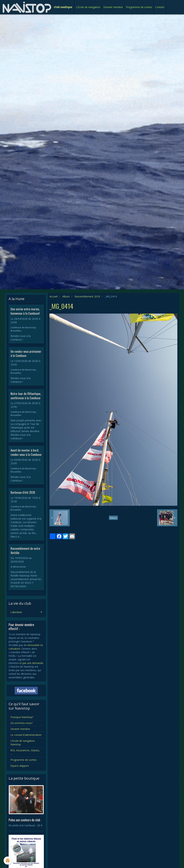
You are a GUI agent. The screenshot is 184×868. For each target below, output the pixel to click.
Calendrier (16, 612)
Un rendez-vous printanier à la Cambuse (26, 353)
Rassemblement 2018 (87, 296)
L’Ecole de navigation (88, 7)
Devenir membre (113, 7)
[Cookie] (8, 861)
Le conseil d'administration (26, 735)
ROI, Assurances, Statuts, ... (25, 752)
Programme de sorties (139, 7)
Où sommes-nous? (21, 723)
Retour (113, 518)
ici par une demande (31, 663)
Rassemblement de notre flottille (25, 551)
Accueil (53, 296)
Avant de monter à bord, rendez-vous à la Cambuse (26, 452)
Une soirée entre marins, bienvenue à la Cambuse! (25, 311)
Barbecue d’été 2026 (23, 492)
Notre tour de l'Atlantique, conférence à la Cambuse (26, 396)
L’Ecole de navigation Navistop (23, 743)
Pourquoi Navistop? (22, 717)
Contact (160, 7)
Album (66, 296)
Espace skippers (20, 766)
